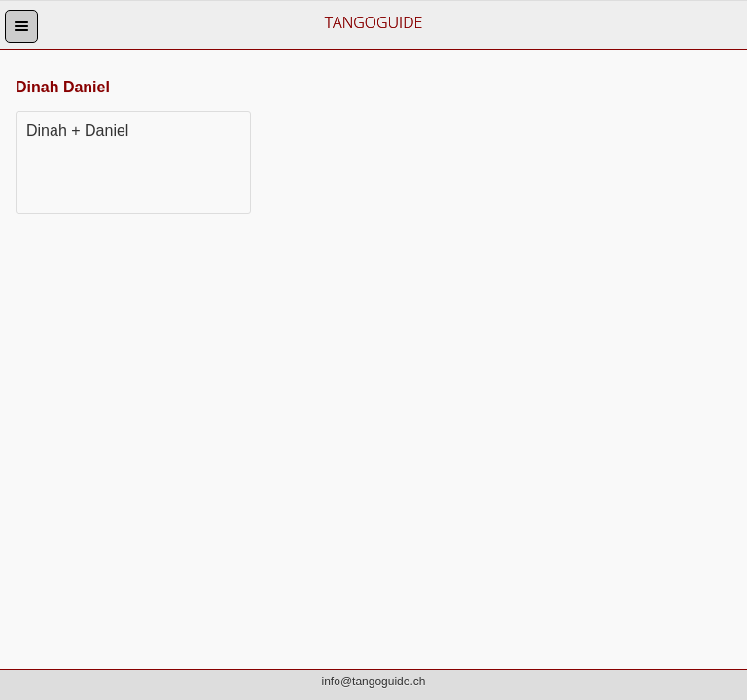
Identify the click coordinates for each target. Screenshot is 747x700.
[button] (21, 26)
